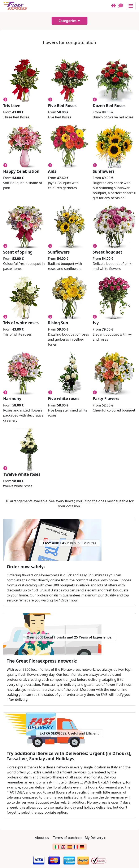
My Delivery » (95, 838)
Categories (68, 21)
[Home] (115, 6)
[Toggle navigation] (131, 6)
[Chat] (122, 6)
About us (42, 838)
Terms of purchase (68, 838)
